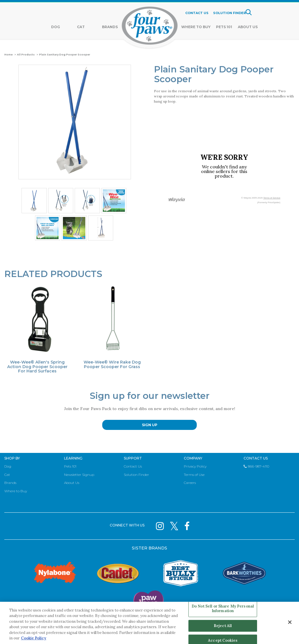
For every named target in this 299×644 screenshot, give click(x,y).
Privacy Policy (195, 466)
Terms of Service (272, 198)
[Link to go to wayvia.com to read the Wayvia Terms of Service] (177, 200)
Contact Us (133, 466)
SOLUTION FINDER (229, 13)
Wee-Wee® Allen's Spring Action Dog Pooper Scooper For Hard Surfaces (37, 367)
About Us (248, 27)
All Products (26, 55)
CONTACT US (197, 13)
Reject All (223, 626)
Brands (110, 27)
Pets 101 (224, 27)
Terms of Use (194, 475)
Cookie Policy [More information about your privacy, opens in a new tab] (34, 638)
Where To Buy (196, 27)
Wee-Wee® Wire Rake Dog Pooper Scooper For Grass (112, 365)
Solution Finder (136, 475)
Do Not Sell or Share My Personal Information (223, 609)
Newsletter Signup (79, 475)
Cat (81, 27)
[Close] (290, 622)
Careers (190, 483)
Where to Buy (16, 491)
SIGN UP (150, 425)
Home (8, 55)
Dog (56, 27)
